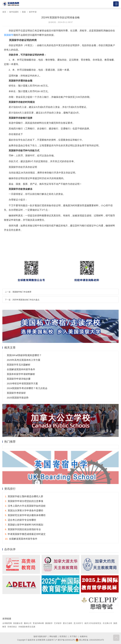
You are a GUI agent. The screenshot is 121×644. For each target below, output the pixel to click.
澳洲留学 (49, 623)
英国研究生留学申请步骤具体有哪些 (25, 515)
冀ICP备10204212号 (66, 640)
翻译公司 (28, 623)
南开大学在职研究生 (93, 623)
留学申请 (33, 12)
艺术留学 (58, 623)
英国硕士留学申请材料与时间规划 (24, 525)
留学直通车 (14, 12)
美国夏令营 (18, 623)
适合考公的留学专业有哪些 (20, 520)
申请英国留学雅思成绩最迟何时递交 (25, 534)
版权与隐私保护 (40, 636)
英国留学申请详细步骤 (19, 379)
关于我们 (73, 636)
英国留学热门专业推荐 (22, 292)
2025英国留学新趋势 (18, 398)
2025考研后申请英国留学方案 (22, 383)
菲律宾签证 (12, 627)
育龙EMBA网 (38, 623)
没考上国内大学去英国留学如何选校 (25, 506)
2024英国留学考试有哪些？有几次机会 (27, 388)
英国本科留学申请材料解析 (21, 374)
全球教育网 (7, 623)
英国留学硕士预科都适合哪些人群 (24, 496)
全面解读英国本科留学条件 (21, 369)
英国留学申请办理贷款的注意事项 (24, 501)
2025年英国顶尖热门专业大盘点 (26, 300)
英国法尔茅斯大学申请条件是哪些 (24, 510)
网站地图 (53, 636)
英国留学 (9, 35)
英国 (24, 12)
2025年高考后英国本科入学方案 (24, 360)
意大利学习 (78, 623)
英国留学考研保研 (16, 393)
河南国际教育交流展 (27, 627)
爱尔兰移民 (68, 623)
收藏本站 (84, 636)
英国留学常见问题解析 (19, 365)
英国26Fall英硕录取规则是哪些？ (24, 355)
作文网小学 (107, 623)
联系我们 (63, 636)
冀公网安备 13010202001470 (90, 640)
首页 (4, 12)
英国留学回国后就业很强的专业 (23, 529)
